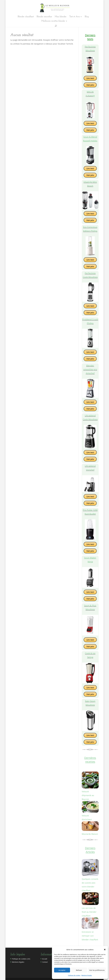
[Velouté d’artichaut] (90, 807)
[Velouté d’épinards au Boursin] (90, 781)
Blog (87, 17)
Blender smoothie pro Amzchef (90, 369)
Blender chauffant (26, 17)
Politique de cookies (74, 975)
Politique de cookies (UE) (21, 959)
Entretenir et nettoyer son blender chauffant (90, 936)
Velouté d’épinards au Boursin (88, 795)
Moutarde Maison (90, 834)
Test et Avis (75, 17)
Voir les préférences (97, 970)
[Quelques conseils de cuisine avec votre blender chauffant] (90, 868)
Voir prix (90, 85)
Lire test (90, 78)
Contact (45, 962)
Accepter (62, 970)
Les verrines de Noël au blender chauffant (89, 912)
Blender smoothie (44, 17)
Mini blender (61, 17)
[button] (105, 950)
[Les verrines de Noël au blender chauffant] (90, 899)
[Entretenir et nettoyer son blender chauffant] (90, 924)
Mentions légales (87, 975)
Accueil (45, 959)
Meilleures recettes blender (53, 21)
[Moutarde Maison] (90, 827)
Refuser (79, 970)
